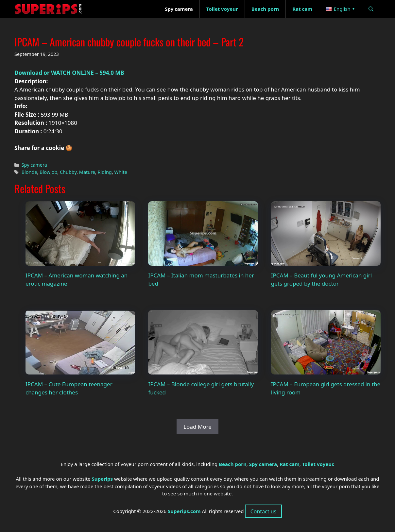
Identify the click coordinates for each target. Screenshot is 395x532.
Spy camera (34, 165)
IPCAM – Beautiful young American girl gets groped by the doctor (321, 280)
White (120, 172)
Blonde (29, 172)
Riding (105, 172)
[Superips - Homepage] (48, 9)
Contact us (264, 511)
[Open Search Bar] (371, 9)
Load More (197, 427)
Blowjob (48, 172)
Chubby (68, 172)
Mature (87, 172)
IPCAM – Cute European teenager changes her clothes (69, 388)
